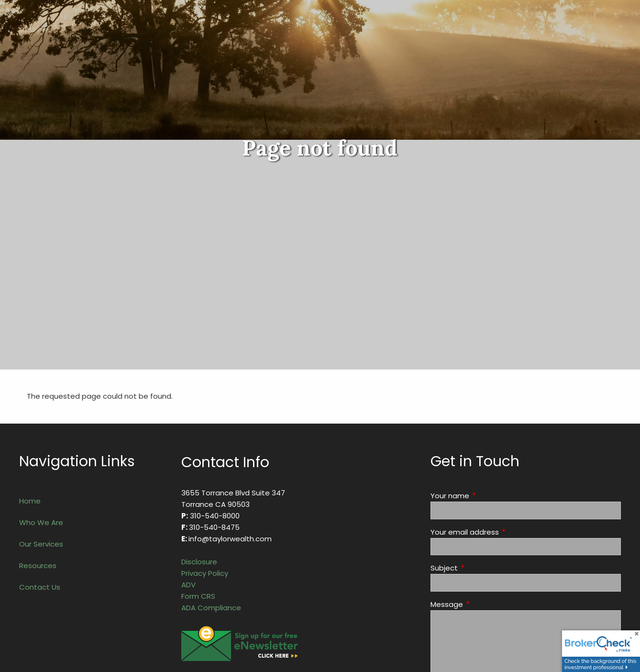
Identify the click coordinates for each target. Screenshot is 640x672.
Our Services (41, 544)
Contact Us (40, 587)
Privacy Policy (205, 573)
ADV (188, 585)
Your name (486, 496)
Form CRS (198, 596)
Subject (481, 568)
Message (483, 604)
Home (30, 501)
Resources (38, 566)
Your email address (501, 532)
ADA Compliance (211, 608)
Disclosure (199, 562)
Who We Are (41, 522)
